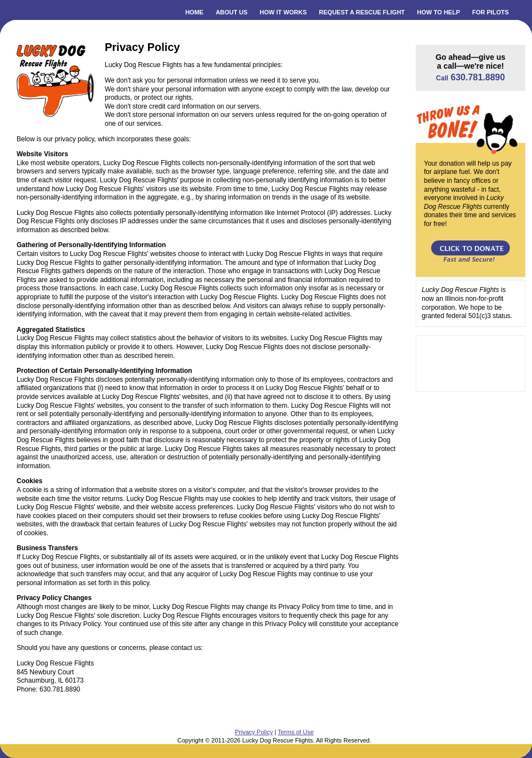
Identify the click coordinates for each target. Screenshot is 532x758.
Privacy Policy (254, 732)
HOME (194, 12)
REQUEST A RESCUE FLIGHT (362, 12)
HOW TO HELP (439, 12)
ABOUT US (231, 12)
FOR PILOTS (490, 12)
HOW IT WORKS (283, 12)
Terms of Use (296, 732)
